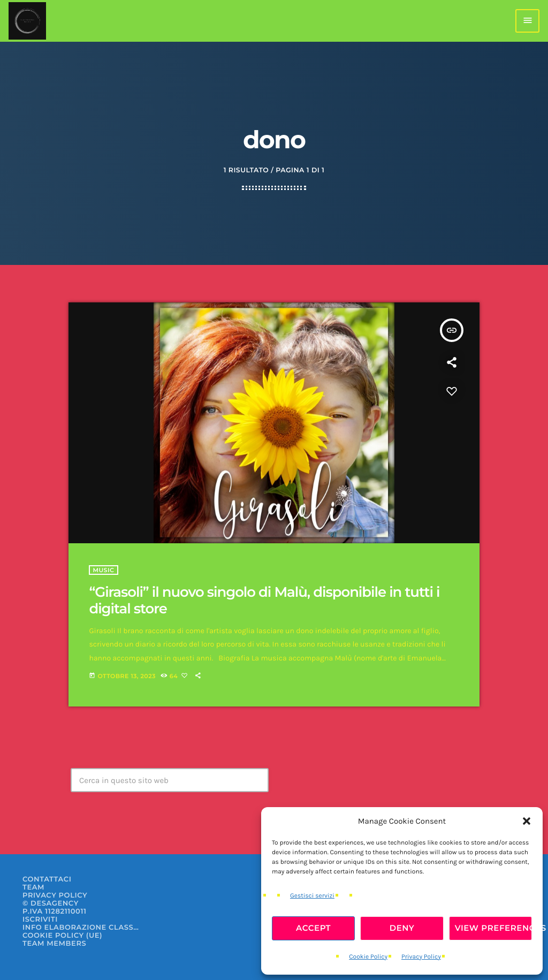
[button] (527, 821)
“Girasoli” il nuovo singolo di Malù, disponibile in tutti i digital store (264, 600)
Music (103, 570)
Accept (313, 928)
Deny (402, 928)
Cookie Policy (368, 957)
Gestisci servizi (312, 896)
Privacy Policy (421, 957)
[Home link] (27, 21)
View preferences (493, 928)
